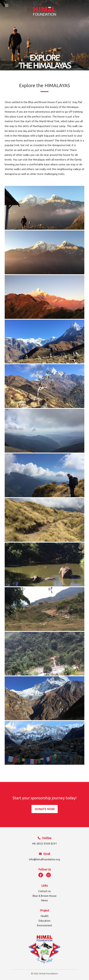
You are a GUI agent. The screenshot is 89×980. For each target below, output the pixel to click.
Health (45, 916)
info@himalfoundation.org (44, 859)
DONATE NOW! (45, 809)
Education (44, 921)
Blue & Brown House (45, 896)
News (44, 900)
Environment (44, 925)
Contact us (44, 891)
